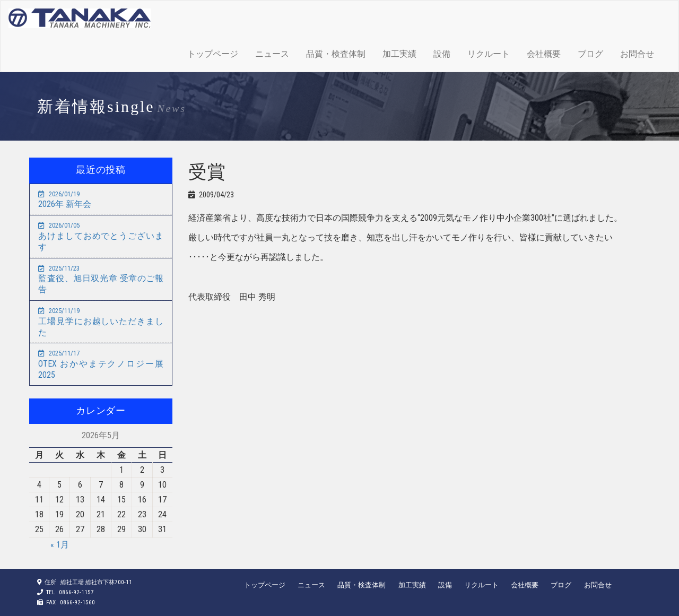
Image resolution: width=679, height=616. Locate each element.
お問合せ (637, 54)
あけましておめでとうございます (101, 237)
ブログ (590, 54)
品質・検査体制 (336, 54)
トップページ (213, 54)
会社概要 (544, 54)
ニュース (272, 54)
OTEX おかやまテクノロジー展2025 (101, 365)
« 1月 (60, 545)
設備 (442, 54)
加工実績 (399, 54)
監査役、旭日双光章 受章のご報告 (101, 280)
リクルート (489, 54)
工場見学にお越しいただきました (101, 322)
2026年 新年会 (65, 200)
